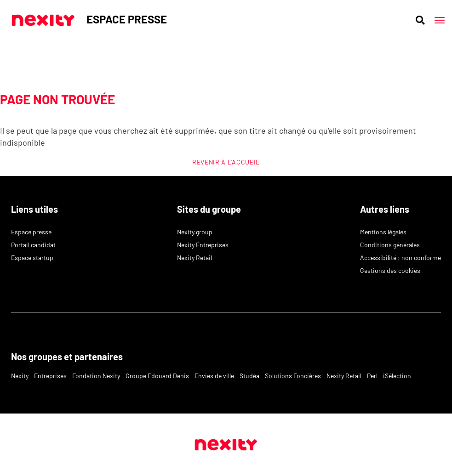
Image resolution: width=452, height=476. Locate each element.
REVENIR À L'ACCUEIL (226, 162)
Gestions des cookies (390, 270)
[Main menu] (440, 20)
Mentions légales (383, 232)
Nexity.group (195, 232)
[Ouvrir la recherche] (420, 20)
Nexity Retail (195, 258)
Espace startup (32, 258)
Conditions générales (390, 245)
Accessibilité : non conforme (401, 258)
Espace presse (31, 232)
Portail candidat (33, 245)
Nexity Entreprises (203, 245)
